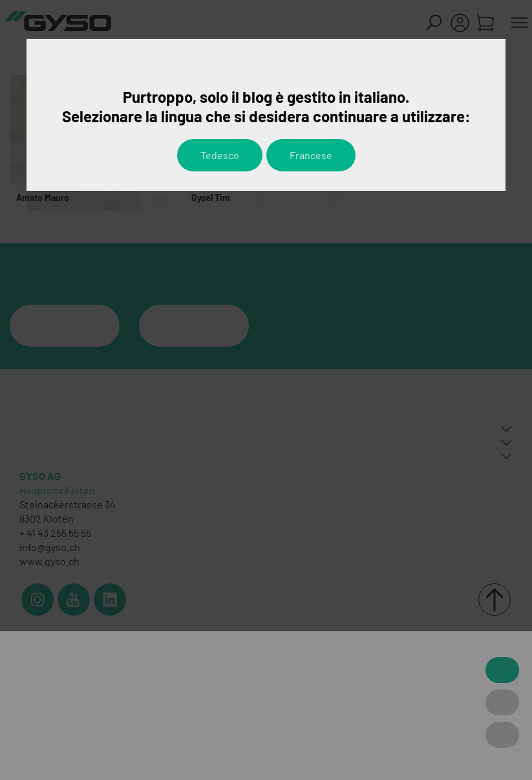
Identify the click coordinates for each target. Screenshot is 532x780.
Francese (311, 155)
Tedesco (220, 155)
